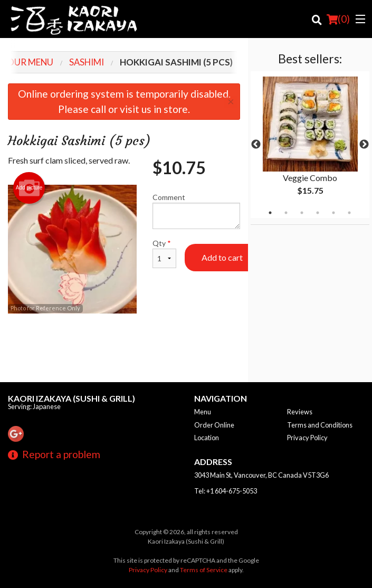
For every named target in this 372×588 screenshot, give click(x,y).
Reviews (300, 412)
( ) (338, 19)
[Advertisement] (124, 348)
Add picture (29, 188)
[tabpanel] (310, 145)
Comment (196, 211)
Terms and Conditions (320, 425)
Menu (203, 412)
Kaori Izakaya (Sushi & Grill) (71, 398)
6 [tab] (349, 213)
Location (207, 438)
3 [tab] (302, 213)
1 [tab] (270, 213)
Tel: (226, 491)
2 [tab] (286, 213)
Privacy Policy (307, 438)
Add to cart (222, 257)
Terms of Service (204, 570)
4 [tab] (318, 213)
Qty (164, 253)
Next (364, 145)
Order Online (214, 425)
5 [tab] (333, 213)
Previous (256, 145)
